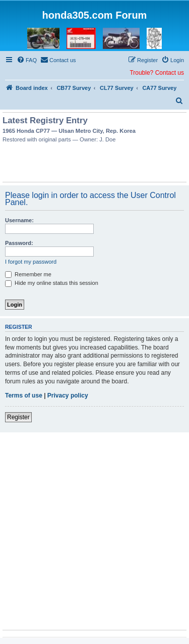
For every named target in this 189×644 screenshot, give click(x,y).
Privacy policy (68, 395)
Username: (19, 220)
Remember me (28, 274)
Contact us (170, 73)
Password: (19, 243)
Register (18, 417)
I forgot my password (31, 262)
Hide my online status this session (52, 283)
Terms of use (24, 395)
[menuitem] (27, 60)
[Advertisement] (95, 164)
